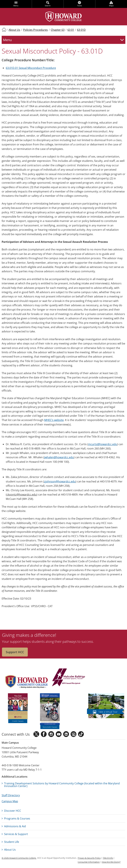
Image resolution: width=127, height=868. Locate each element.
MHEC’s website (54, 420)
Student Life (12, 842)
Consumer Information (89, 862)
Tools (80, 6)
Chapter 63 (58, 30)
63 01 (71, 30)
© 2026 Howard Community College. (19, 858)
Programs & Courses (17, 818)
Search (48, 6)
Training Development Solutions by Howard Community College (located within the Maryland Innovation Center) (62, 785)
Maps (111, 6)
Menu (16, 6)
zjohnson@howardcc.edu (60, 481)
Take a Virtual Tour (108, 712)
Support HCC (15, 652)
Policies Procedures (35, 30)
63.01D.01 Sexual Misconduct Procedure (31, 68)
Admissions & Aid (15, 826)
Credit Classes (18, 721)
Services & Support (16, 834)
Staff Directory (11, 795)
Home (4, 29)
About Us (14, 30)
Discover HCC (13, 811)
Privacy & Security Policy (89, 858)
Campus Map (10, 801)
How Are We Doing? (111, 862)
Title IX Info (108, 858)
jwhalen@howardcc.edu (59, 457)
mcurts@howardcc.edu (103, 444)
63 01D (81, 30)
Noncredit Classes (50, 727)
